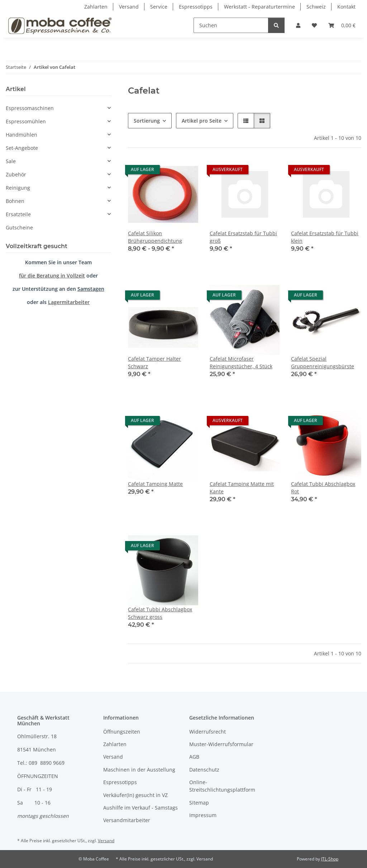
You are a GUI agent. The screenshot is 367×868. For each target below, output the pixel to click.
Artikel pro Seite (202, 121)
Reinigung (18, 188)
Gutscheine (19, 227)
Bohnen (15, 201)
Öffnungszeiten (122, 732)
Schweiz (316, 7)
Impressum (203, 815)
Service (159, 7)
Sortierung (147, 121)
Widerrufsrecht (208, 732)
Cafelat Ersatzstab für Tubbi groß (243, 237)
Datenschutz (204, 770)
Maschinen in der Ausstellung (139, 770)
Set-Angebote (22, 148)
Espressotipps (196, 7)
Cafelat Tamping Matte (155, 484)
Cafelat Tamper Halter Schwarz (154, 362)
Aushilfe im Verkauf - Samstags (140, 808)
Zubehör (16, 174)
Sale (11, 161)
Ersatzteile (18, 214)
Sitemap (199, 803)
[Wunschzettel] (314, 25)
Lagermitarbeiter (69, 302)
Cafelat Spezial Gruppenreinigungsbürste (323, 362)
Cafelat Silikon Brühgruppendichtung (155, 237)
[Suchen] (231, 25)
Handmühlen (22, 135)
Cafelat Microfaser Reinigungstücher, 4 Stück (241, 362)
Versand (129, 7)
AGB (194, 757)
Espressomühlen (26, 121)
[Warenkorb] (342, 25)
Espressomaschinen (30, 108)
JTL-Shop (330, 859)
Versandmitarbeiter (127, 820)
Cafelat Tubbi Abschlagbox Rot (323, 488)
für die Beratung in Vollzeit (52, 276)
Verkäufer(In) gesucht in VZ (135, 795)
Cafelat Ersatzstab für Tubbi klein (325, 237)
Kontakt (346, 7)
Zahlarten (96, 7)
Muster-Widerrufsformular (221, 744)
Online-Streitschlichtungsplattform (222, 786)
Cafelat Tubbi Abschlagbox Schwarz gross (160, 613)
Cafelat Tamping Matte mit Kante (242, 488)
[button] (298, 25)
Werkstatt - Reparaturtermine (259, 7)
